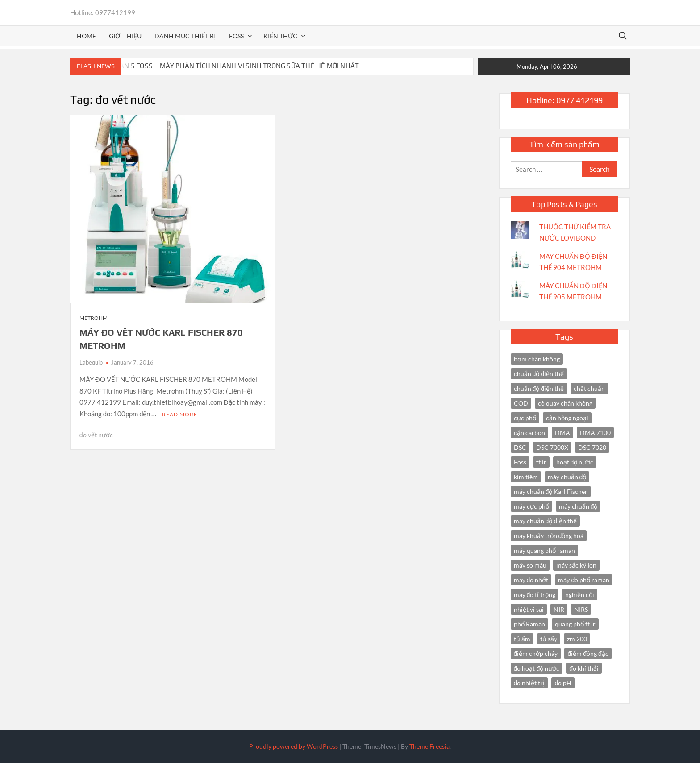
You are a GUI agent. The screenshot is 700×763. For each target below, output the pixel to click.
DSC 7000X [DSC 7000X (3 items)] (552, 447)
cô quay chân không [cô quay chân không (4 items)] (565, 403)
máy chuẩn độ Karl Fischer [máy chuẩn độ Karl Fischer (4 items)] (551, 491)
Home (86, 36)
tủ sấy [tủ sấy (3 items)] (549, 639)
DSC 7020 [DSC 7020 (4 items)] (592, 447)
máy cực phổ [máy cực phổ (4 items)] (531, 506)
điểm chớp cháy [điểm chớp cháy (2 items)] (536, 653)
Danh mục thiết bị (185, 36)
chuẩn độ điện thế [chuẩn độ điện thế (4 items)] (539, 374)
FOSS (236, 36)
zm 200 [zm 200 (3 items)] (577, 639)
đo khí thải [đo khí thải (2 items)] (584, 668)
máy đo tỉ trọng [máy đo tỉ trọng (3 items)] (535, 595)
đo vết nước (96, 435)
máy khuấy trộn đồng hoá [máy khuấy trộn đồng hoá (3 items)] (549, 536)
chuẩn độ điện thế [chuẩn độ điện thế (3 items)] (539, 388)
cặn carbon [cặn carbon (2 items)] (529, 433)
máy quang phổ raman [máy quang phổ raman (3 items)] (544, 550)
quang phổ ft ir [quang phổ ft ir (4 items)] (575, 624)
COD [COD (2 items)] (521, 403)
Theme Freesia (429, 746)
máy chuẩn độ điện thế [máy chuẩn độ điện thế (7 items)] (546, 521)
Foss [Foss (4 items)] (520, 462)
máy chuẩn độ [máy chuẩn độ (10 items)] (567, 477)
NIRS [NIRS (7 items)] (581, 609)
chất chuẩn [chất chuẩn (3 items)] (589, 388)
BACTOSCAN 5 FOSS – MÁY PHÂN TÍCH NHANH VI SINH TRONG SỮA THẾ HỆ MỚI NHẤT (225, 66)
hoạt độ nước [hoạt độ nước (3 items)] (575, 462)
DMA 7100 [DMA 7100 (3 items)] (595, 433)
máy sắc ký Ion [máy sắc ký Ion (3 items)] (576, 565)
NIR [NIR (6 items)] (559, 609)
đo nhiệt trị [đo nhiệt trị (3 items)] (529, 683)
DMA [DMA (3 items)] (562, 433)
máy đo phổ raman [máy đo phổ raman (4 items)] (584, 580)
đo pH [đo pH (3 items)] (563, 683)
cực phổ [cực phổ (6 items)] (525, 418)
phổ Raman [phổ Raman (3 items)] (529, 624)
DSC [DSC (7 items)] (520, 447)
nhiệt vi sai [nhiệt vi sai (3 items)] (529, 609)
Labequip (91, 362)
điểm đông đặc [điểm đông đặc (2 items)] (588, 653)
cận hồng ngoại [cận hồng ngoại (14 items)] (567, 418)
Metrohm (94, 318)
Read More (180, 414)
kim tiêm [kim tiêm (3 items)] (526, 477)
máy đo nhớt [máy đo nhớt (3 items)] (531, 580)
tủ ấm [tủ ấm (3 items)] (522, 639)
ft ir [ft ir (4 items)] (541, 462)
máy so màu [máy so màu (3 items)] (530, 565)
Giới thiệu (125, 36)
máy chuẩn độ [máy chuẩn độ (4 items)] (578, 506)
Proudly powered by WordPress (294, 746)
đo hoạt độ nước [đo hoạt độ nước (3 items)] (537, 668)
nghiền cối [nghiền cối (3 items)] (580, 595)
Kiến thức (280, 36)
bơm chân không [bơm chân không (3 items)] (537, 359)
